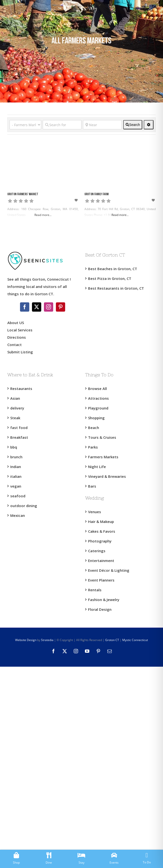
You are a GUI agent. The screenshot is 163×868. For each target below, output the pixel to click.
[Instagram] (49, 307)
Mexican (18, 515)
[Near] (102, 125)
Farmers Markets (103, 457)
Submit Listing (21, 352)
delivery (17, 408)
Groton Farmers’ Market (23, 194)
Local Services (20, 330)
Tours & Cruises (102, 437)
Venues (95, 512)
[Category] (25, 125)
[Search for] (62, 125)
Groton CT (112, 640)
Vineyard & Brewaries (107, 476)
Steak (15, 418)
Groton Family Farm (97, 194)
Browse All (97, 388)
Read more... (43, 215)
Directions (17, 337)
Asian (15, 398)
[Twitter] (37, 307)
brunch (16, 457)
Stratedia (47, 640)
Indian (16, 467)
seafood (18, 496)
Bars (92, 486)
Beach (94, 428)
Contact (15, 345)
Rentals (95, 590)
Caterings (97, 551)
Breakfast (19, 437)
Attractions (98, 398)
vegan (16, 486)
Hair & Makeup (101, 521)
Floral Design (100, 609)
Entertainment (101, 561)
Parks (93, 447)
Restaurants (21, 388)
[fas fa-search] (133, 125)
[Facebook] (25, 307)
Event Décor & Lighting (109, 570)
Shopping (96, 418)
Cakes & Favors (102, 531)
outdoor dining (24, 506)
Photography (100, 541)
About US (16, 323)
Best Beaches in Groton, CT (113, 269)
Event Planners (101, 580)
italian (16, 476)
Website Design (26, 640)
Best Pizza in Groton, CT (110, 278)
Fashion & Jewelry (104, 600)
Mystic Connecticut (135, 640)
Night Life (97, 467)
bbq (14, 447)
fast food (19, 428)
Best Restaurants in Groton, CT (116, 288)
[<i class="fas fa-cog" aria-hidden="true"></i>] (149, 125)
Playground (98, 408)
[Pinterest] (61, 307)
